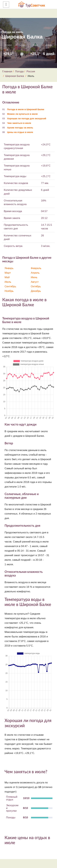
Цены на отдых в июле (20, 132)
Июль (8, 282)
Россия (31, 71)
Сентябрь (10, 286)
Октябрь (36, 286)
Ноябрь (9, 291)
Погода (19, 71)
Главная (7, 71)
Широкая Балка (15, 76)
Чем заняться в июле (19, 123)
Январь (9, 268)
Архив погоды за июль (20, 128)
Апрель (35, 273)
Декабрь (36, 291)
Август (35, 282)
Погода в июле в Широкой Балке (26, 109)
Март (8, 273)
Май (7, 277)
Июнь (34, 277)
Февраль (36, 268)
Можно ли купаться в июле (22, 114)
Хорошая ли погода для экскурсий (27, 118)
